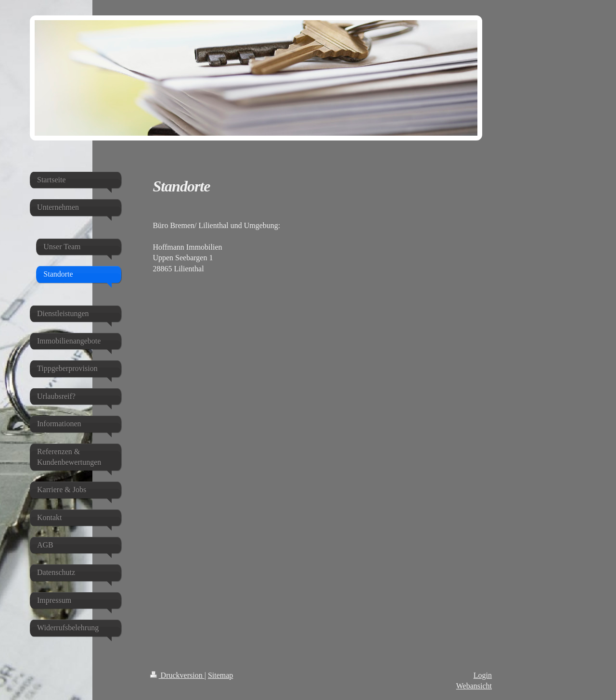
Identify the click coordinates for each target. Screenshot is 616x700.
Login (483, 675)
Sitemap (220, 675)
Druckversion (177, 675)
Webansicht (474, 686)
